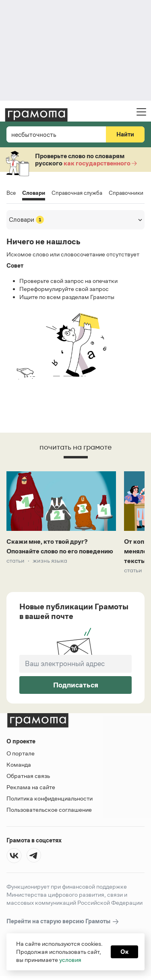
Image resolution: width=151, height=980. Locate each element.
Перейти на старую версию (63, 921)
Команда (19, 764)
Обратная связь (28, 776)
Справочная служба (77, 193)
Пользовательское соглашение (49, 810)
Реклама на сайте (31, 787)
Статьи (16, 561)
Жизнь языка (50, 561)
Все (11, 193)
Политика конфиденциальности (50, 798)
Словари (34, 193)
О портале (21, 753)
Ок (124, 952)
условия (70, 960)
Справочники (126, 193)
